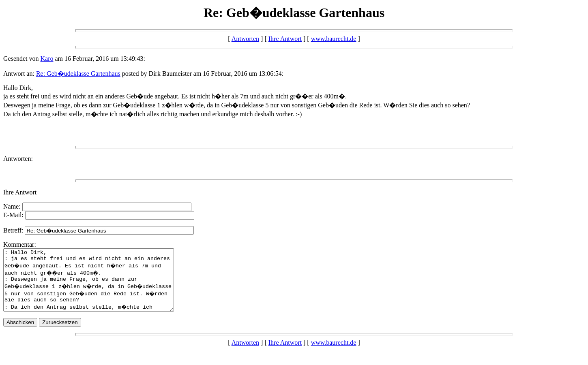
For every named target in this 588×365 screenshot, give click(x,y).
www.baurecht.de (334, 39)
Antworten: (18, 159)
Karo (47, 59)
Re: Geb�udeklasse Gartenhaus (78, 74)
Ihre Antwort (285, 39)
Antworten (245, 39)
